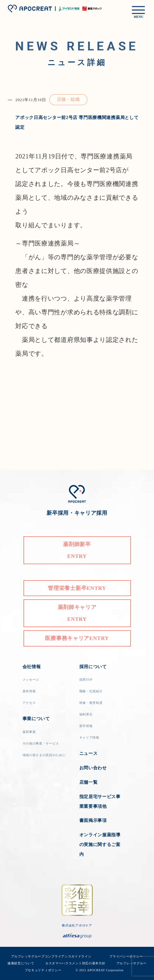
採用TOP (86, 680)
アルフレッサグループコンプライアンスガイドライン (57, 956)
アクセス (29, 703)
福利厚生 (86, 714)
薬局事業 (29, 732)
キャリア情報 (89, 738)
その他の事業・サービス (41, 743)
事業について (36, 719)
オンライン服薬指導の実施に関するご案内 (100, 845)
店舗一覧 (89, 782)
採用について (93, 667)
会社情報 (32, 667)
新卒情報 (86, 726)
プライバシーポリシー (126, 956)
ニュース (89, 753)
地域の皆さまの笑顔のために (44, 755)
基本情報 (29, 691)
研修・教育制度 (91, 703)
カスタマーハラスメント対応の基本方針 (75, 963)
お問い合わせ (93, 768)
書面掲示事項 (93, 820)
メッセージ (31, 680)
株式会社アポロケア (77, 925)
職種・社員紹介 (91, 691)
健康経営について (21, 963)
